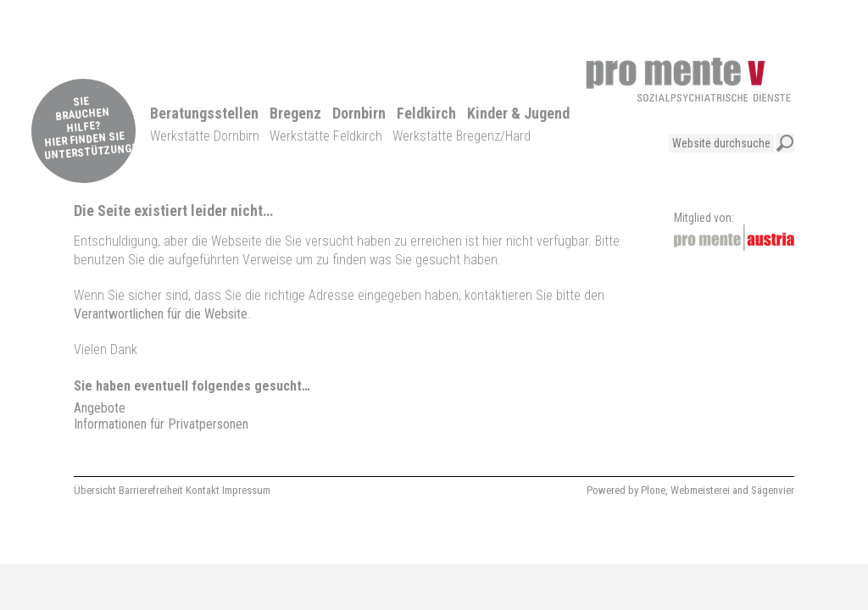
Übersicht (95, 490)
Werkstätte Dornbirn (205, 136)
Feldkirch (426, 113)
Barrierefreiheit (151, 490)
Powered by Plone (626, 490)
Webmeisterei (700, 490)
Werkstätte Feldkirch (326, 136)
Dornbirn (359, 113)
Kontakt (203, 490)
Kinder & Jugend (518, 113)
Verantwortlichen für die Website (161, 314)
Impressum (246, 490)
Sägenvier (773, 490)
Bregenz (295, 113)
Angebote (100, 408)
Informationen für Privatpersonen (161, 424)
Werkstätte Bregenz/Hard (462, 136)
